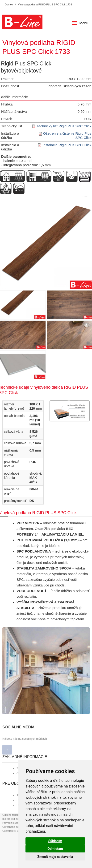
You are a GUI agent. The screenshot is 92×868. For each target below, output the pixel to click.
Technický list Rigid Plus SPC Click (64, 126)
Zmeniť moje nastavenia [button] (55, 857)
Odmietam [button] (55, 849)
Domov (9, 4)
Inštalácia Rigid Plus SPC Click (67, 145)
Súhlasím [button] (55, 841)
